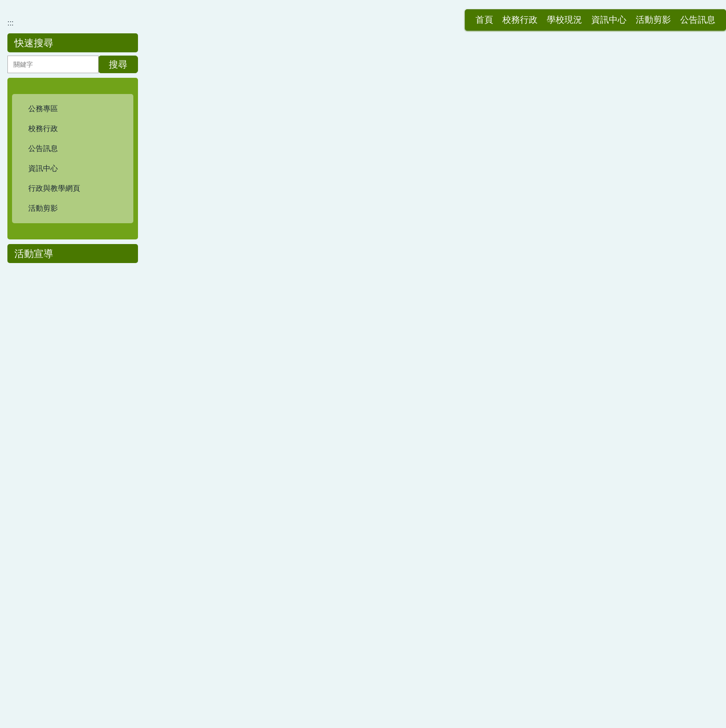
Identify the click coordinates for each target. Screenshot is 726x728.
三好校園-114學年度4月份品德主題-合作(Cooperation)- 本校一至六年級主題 (298, 315)
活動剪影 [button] (553, 13)
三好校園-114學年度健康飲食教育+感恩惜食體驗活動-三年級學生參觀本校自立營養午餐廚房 (325, 467)
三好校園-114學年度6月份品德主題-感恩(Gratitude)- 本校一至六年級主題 (293, 239)
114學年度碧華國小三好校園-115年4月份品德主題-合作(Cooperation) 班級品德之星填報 (317, 258)
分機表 (411, 700)
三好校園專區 (207, 167)
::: (362, 13)
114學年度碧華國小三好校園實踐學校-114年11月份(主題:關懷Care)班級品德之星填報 (313, 410)
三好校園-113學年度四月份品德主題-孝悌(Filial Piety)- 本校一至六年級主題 (296, 581)
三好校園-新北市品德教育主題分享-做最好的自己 (253, 429)
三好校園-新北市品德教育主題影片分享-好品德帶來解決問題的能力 (283, 486)
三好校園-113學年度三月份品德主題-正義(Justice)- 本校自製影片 (280, 600)
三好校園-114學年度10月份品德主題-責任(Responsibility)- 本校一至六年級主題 (302, 505)
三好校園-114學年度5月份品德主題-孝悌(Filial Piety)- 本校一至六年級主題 (294, 277)
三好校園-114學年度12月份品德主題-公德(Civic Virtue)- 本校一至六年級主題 (298, 391)
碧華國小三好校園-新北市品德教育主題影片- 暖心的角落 (266, 334)
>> (412, 645)
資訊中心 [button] (508, 13)
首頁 (384, 13)
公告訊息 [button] (597, 13)
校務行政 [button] (419, 13)
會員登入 (686, 13)
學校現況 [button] (464, 13)
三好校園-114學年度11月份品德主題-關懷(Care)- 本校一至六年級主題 (288, 448)
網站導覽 (642, 13)
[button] (73, 234)
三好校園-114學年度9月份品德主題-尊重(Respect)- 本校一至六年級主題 (291, 524)
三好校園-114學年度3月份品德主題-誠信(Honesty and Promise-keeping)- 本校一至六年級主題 (327, 353)
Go (506, 646)
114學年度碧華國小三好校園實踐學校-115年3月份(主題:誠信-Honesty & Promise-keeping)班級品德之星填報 (350, 296)
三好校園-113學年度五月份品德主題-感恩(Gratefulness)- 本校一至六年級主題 (300, 562)
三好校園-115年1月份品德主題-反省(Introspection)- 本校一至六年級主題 (291, 372)
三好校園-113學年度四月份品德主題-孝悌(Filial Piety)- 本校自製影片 (285, 543)
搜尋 (118, 189)
